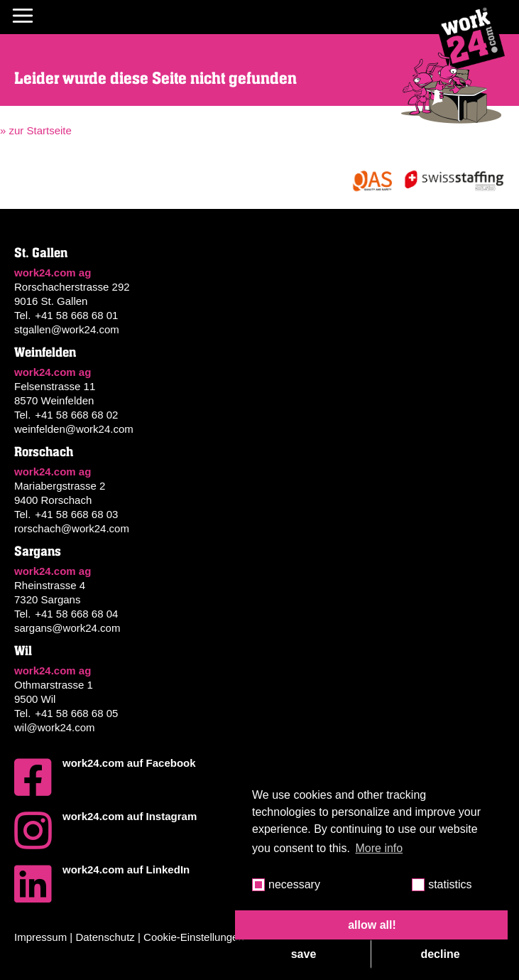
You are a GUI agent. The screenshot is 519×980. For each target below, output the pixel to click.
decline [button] (440, 954)
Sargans (38, 551)
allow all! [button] (372, 925)
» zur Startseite (36, 130)
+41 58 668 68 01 (76, 315)
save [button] (304, 954)
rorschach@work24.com (72, 528)
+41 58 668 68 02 (76, 415)
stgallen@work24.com (67, 329)
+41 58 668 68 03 (76, 514)
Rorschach (44, 452)
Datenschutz (105, 937)
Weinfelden (45, 352)
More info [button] (379, 848)
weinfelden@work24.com (74, 429)
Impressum (40, 937)
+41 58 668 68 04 (76, 614)
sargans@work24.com (67, 628)
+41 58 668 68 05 (76, 713)
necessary (294, 884)
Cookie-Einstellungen (194, 937)
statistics (450, 884)
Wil (23, 651)
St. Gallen (41, 253)
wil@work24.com (55, 727)
